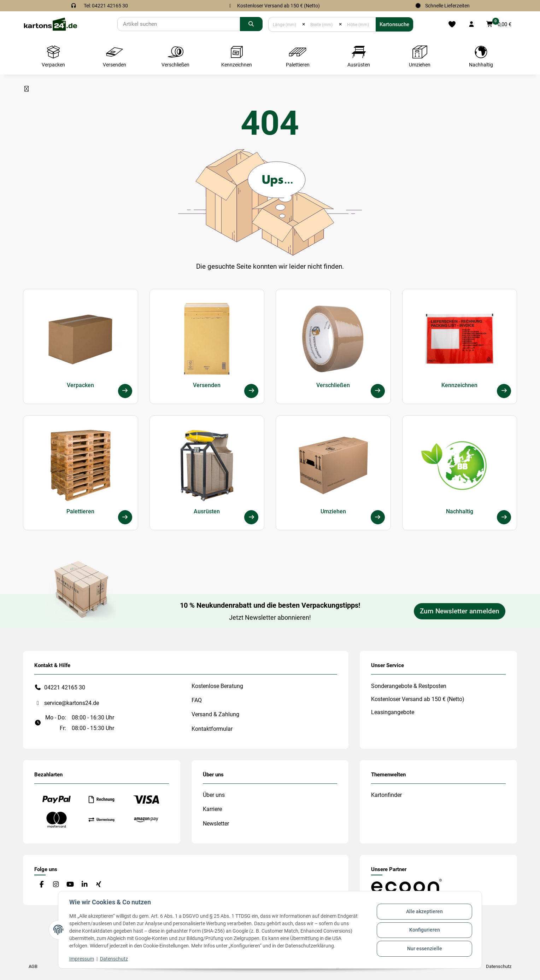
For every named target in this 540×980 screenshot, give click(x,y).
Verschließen (333, 385)
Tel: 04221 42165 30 (106, 6)
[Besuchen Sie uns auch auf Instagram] (56, 885)
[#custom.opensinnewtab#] (406, 885)
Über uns (214, 795)
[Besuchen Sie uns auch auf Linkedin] (84, 885)
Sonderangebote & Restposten (409, 686)
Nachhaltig (460, 511)
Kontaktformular (212, 729)
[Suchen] (179, 24)
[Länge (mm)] (285, 24)
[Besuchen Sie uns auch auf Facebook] (42, 885)
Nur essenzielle (424, 948)
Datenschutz (114, 959)
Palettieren (80, 511)
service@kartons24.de (72, 703)
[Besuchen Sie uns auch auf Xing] (99, 885)
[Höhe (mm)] (359, 24)
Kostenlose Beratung (217, 686)
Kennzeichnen (459, 385)
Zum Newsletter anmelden (460, 611)
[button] (471, 24)
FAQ (197, 700)
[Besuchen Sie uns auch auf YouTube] (70, 885)
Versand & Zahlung (215, 714)
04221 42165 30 (65, 687)
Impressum (82, 959)
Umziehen (333, 511)
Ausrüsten (207, 511)
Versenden (207, 385)
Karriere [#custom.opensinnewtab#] (212, 809)
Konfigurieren (424, 930)
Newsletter (216, 824)
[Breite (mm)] (322, 24)
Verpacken (80, 385)
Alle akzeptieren (424, 912)
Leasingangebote (393, 712)
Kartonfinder (386, 795)
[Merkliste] (452, 24)
